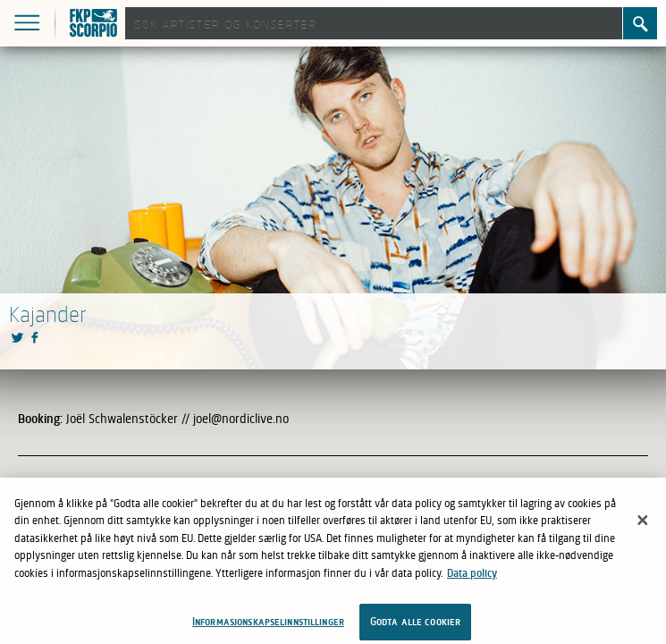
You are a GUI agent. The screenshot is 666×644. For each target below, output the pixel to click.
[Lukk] (643, 525)
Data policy (472, 578)
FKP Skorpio (96, 25)
